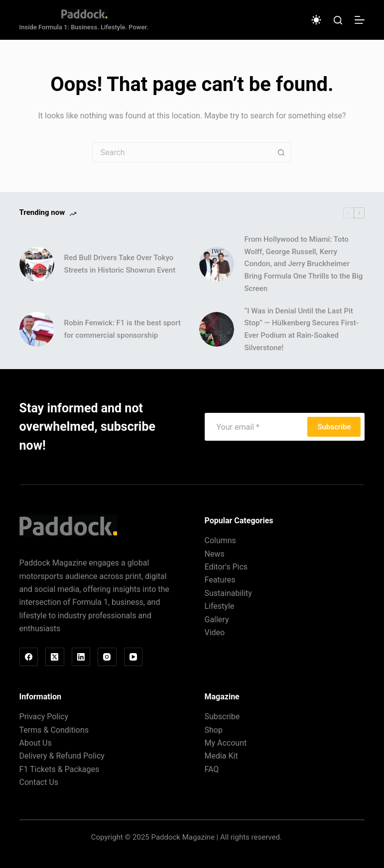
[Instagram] (107, 657)
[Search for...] (182, 152)
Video (214, 632)
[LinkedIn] (81, 657)
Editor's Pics (226, 567)
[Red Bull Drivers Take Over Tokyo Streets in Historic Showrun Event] (37, 264)
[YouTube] (133, 657)
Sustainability (228, 593)
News (214, 554)
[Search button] (281, 152)
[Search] (338, 20)
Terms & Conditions (54, 730)
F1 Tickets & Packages (60, 769)
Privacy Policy (44, 717)
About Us (36, 743)
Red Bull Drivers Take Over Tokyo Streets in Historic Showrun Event (120, 264)
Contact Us (39, 782)
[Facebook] (29, 657)
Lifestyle (219, 606)
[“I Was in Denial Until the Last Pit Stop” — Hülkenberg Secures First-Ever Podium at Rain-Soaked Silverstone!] (217, 329)
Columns (220, 540)
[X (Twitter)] (55, 657)
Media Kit (221, 756)
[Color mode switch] (316, 20)
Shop (213, 730)
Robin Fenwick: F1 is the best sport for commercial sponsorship (123, 329)
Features (220, 580)
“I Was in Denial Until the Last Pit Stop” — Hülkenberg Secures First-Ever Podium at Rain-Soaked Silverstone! (301, 329)
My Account (225, 743)
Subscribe (334, 427)
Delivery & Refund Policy (62, 756)
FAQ (211, 769)
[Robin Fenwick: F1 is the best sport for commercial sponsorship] (37, 329)
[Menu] (360, 20)
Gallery (216, 620)
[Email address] (257, 427)
